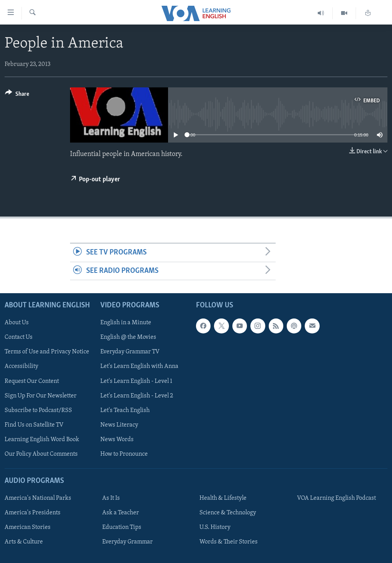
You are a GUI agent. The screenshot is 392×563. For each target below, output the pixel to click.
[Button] (17, 95)
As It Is (111, 498)
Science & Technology (228, 513)
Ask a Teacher (121, 513)
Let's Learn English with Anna (139, 366)
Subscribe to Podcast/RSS (38, 410)
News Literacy (119, 425)
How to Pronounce (124, 454)
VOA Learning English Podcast (336, 498)
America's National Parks (38, 498)
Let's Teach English (125, 410)
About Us (17, 323)
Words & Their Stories (229, 542)
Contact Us (19, 337)
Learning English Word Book (42, 440)
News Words (117, 440)
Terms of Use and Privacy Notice (47, 352)
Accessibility (21, 366)
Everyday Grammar (127, 542)
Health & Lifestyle (223, 498)
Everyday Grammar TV (130, 352)
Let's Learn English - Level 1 (136, 381)
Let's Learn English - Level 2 (137, 396)
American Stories (28, 527)
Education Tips (122, 527)
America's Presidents (33, 513)
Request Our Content (32, 381)
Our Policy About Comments (41, 454)
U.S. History (215, 527)
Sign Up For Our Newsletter (41, 396)
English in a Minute (126, 323)
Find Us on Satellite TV (34, 425)
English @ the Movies (128, 337)
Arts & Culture (24, 542)
